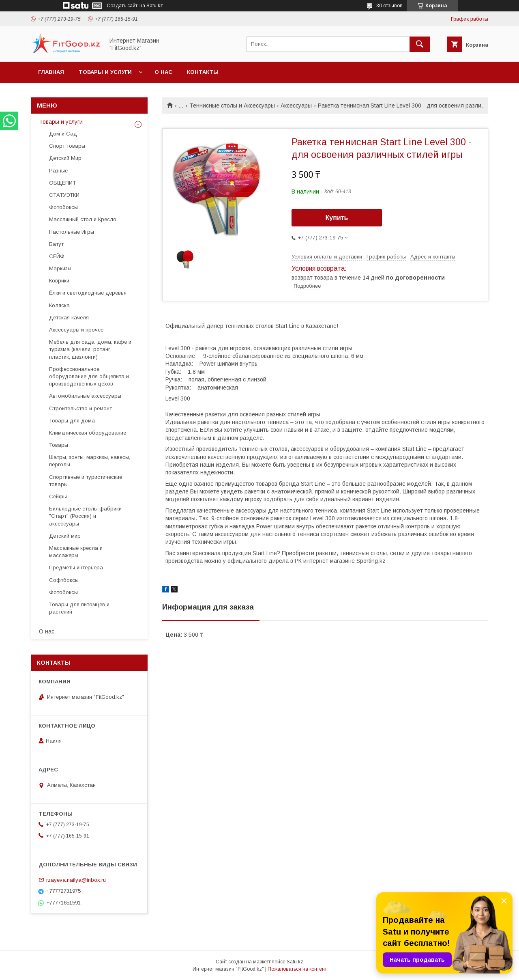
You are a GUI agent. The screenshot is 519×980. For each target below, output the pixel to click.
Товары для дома (72, 421)
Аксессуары (296, 106)
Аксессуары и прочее (76, 330)
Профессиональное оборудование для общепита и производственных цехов (89, 376)
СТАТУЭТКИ (64, 195)
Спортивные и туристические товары (86, 481)
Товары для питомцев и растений (79, 608)
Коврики (59, 281)
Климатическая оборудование (88, 433)
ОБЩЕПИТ (62, 183)
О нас (163, 72)
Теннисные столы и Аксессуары (232, 106)
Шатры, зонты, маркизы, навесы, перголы (90, 461)
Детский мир (65, 536)
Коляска (59, 305)
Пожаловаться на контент (297, 969)
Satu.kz (295, 962)
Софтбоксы (64, 580)
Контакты (203, 72)
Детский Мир (65, 158)
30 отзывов (389, 6)
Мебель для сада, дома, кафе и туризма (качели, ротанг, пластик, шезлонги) (90, 349)
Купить (337, 218)
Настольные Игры (72, 232)
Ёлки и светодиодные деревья (88, 293)
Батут (56, 244)
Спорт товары (67, 146)
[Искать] (420, 44)
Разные (58, 171)
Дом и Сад (63, 134)
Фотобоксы (63, 207)
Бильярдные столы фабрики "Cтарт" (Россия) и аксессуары (85, 516)
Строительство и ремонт (80, 408)
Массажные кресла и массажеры (76, 552)
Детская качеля (69, 318)
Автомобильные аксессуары (85, 396)
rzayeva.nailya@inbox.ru (76, 880)
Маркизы (60, 268)
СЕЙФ (57, 256)
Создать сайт (122, 6)
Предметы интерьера (76, 568)
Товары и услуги (105, 72)
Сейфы (58, 496)
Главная (51, 72)
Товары (59, 445)
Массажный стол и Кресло (83, 219)
